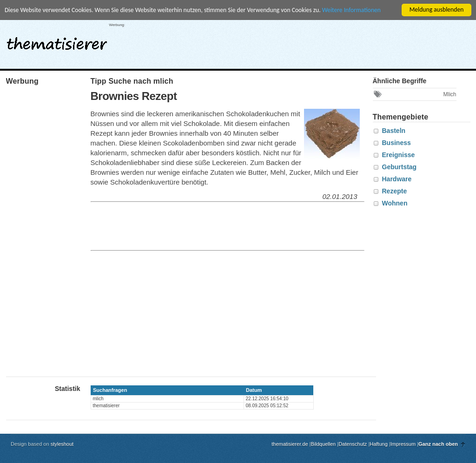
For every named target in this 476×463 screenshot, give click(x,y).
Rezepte (395, 191)
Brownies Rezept (134, 96)
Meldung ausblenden (437, 10)
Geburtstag (400, 167)
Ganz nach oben (438, 444)
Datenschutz (353, 444)
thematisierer (57, 41)
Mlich (450, 94)
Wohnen (395, 203)
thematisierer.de (290, 444)
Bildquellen (323, 444)
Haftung (379, 444)
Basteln (394, 131)
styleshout (62, 444)
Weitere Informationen (351, 10)
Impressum (403, 444)
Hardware (397, 179)
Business (397, 143)
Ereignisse (399, 155)
